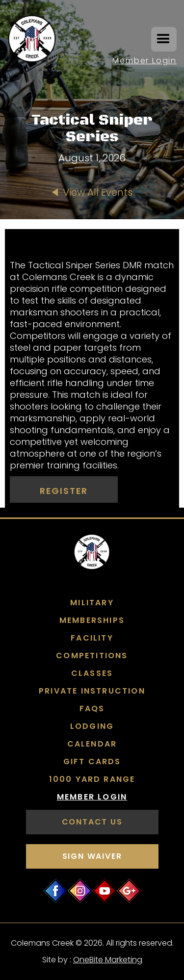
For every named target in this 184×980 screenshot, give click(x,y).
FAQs (92, 709)
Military (92, 603)
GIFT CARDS (92, 762)
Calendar (92, 744)
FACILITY (92, 638)
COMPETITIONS (92, 656)
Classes (92, 673)
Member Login (145, 61)
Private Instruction (92, 691)
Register (64, 491)
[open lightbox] (92, 239)
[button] (164, 39)
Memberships (92, 620)
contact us (92, 822)
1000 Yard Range (92, 779)
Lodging (92, 726)
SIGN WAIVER (92, 856)
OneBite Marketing (108, 960)
